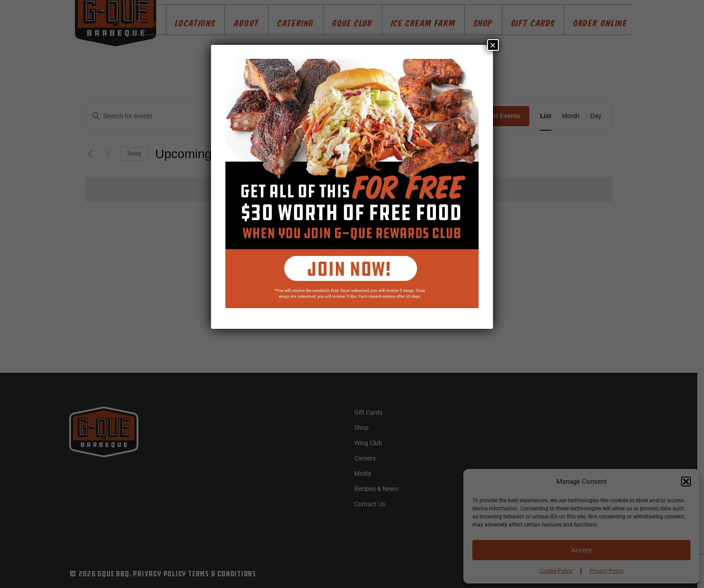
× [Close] (493, 45)
